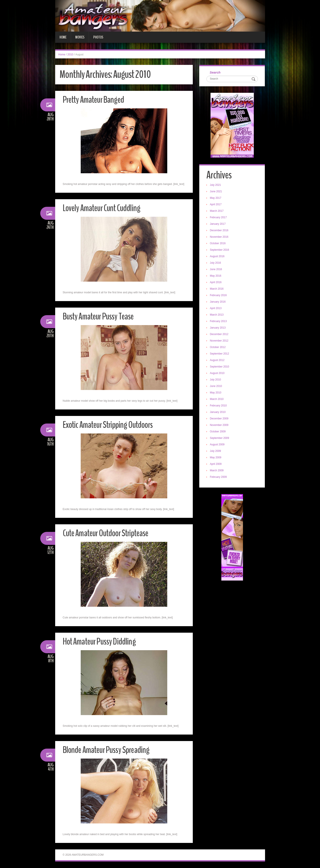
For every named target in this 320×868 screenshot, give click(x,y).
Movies (80, 37)
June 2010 (216, 387)
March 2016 (217, 289)
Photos (98, 37)
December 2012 (219, 335)
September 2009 (220, 438)
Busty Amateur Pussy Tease (100, 316)
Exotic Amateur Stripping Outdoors (110, 425)
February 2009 (219, 477)
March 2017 (217, 211)
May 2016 (216, 276)
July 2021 (216, 185)
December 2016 (219, 231)
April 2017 (216, 205)
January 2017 (218, 224)
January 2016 (218, 302)
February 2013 (219, 322)
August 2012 (218, 361)
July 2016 (216, 263)
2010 (70, 55)
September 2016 (220, 250)
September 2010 (220, 367)
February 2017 (219, 218)
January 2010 (218, 412)
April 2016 (216, 283)
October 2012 (218, 348)
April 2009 (216, 464)
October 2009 (218, 432)
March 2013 (217, 315)
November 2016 (219, 237)
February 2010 (219, 406)
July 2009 (216, 451)
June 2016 (216, 270)
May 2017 (216, 198)
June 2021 (216, 192)
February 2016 (219, 296)
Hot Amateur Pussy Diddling (101, 641)
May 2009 (216, 458)
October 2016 (218, 244)
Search (215, 73)
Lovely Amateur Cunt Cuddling (103, 208)
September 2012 (220, 354)
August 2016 (218, 257)
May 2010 (216, 393)
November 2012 (219, 341)
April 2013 (216, 309)
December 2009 (219, 419)
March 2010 (217, 400)
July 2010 (216, 380)
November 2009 (219, 425)
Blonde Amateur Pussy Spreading (108, 750)
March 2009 (217, 471)
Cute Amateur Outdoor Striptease (108, 533)
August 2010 (218, 374)
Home (63, 37)
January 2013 (218, 328)
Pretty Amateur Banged (95, 100)
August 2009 (218, 445)
